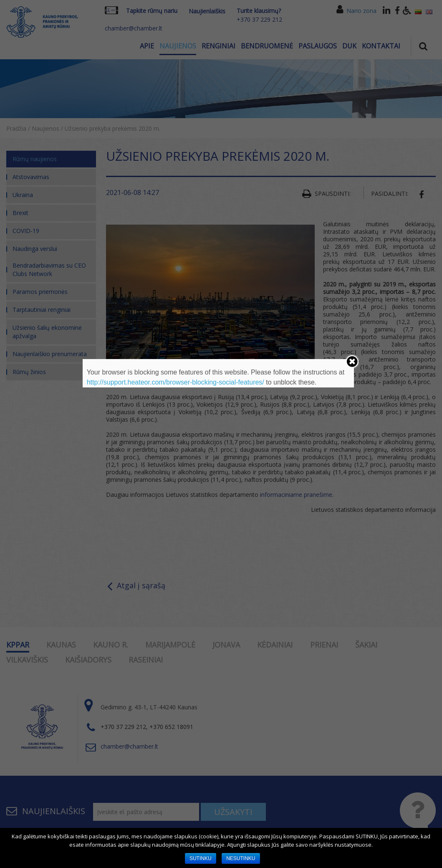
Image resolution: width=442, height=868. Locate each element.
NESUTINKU (241, 858)
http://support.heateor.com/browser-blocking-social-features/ (176, 382)
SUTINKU (201, 858)
